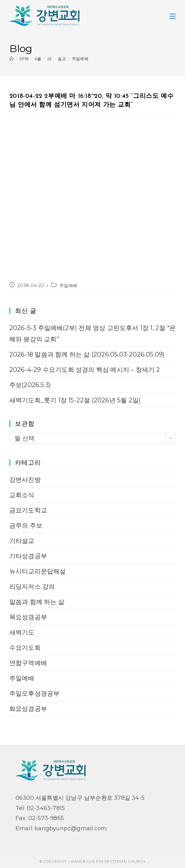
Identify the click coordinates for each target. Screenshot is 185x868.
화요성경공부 (28, 709)
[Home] (11, 59)
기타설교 (22, 541)
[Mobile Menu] (173, 16)
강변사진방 (25, 480)
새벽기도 (22, 632)
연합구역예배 (28, 663)
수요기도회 (25, 648)
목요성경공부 (28, 617)
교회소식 (22, 495)
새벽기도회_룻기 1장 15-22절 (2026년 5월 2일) (75, 400)
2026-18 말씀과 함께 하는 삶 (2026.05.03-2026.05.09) (87, 354)
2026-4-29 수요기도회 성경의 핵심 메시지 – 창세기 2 (85, 370)
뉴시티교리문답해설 (38, 571)
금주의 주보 (26, 525)
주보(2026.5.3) (30, 385)
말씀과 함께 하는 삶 (37, 602)
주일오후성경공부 (35, 693)
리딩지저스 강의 (32, 587)
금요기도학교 (28, 510)
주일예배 (80, 59)
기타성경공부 (28, 556)
